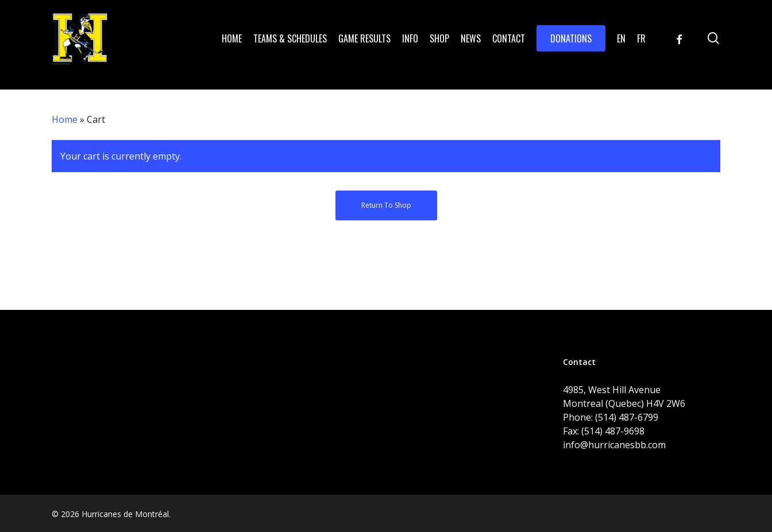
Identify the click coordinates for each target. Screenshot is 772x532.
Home (65, 119)
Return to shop (386, 205)
